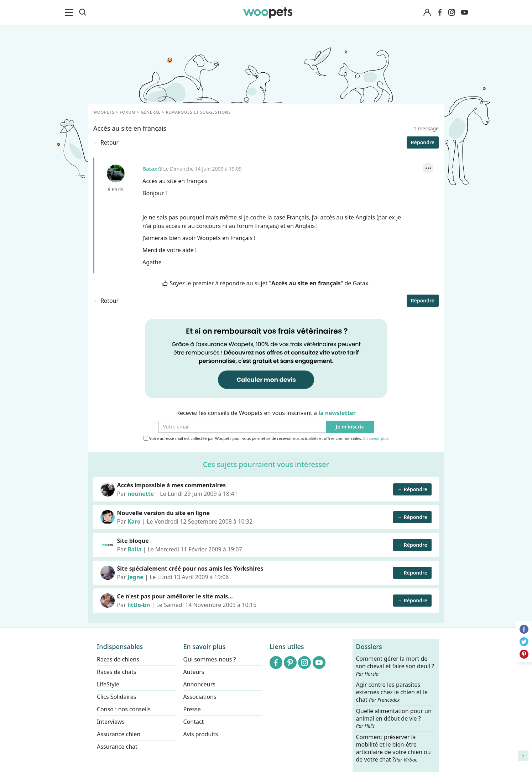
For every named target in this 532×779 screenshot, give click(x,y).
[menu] (70, 12)
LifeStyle (108, 684)
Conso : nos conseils (124, 709)
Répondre (423, 142)
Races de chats (116, 672)
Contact (194, 722)
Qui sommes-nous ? (210, 659)
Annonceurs (199, 684)
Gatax (116, 173)
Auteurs (194, 672)
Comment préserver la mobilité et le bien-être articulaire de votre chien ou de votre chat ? (393, 748)
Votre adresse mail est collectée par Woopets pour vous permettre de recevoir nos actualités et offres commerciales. (266, 438)
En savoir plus (376, 439)
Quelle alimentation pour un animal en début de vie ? (394, 718)
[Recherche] (83, 12)
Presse (192, 709)
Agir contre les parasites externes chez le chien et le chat (392, 692)
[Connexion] (427, 13)
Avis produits (201, 734)
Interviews (111, 722)
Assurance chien (119, 734)
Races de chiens (118, 659)
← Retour (106, 142)
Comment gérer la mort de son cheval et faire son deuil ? (395, 666)
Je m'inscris (350, 427)
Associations (200, 697)
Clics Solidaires (117, 697)
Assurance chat (117, 747)
